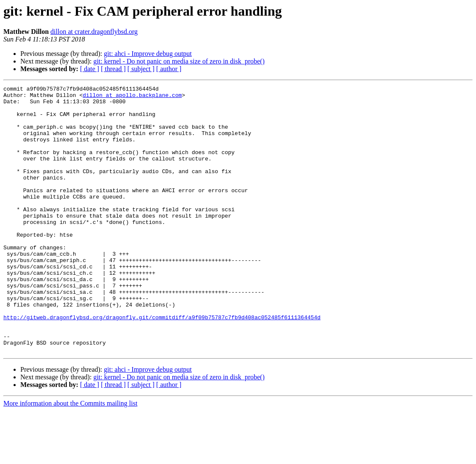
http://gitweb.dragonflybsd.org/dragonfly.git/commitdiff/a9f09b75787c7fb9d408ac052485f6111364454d (162, 364)
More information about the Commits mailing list (70, 457)
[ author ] (169, 69)
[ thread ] (113, 69)
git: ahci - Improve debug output (148, 54)
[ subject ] (141, 69)
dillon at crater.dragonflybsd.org (94, 32)
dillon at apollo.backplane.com (132, 97)
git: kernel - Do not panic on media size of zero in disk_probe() (179, 61)
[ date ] (90, 69)
